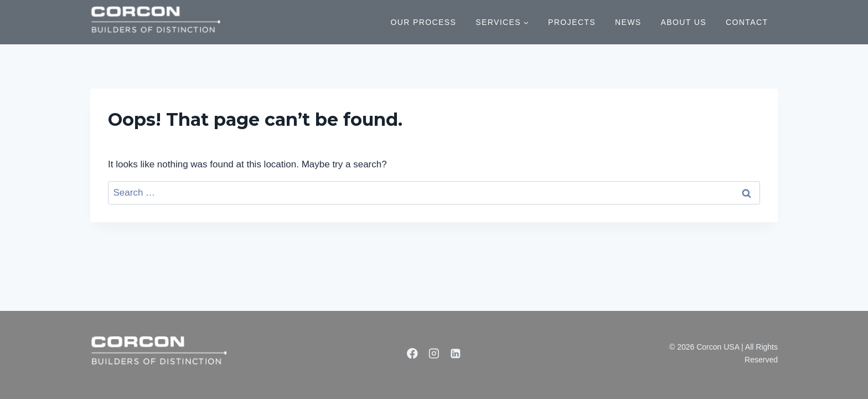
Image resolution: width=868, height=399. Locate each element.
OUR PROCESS (423, 22)
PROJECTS (572, 22)
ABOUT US (684, 22)
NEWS (628, 22)
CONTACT (747, 22)
